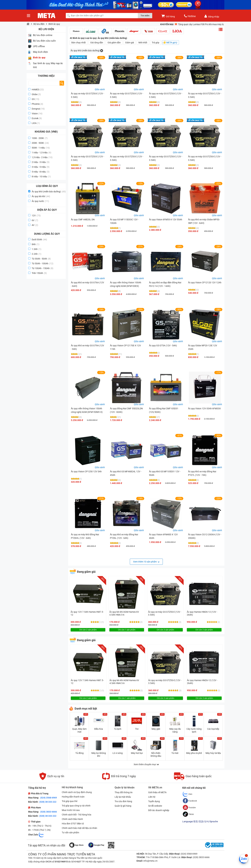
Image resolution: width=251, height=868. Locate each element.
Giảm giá (130, 43)
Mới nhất (143, 43)
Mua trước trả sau (71, 810)
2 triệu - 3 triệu (41, 162)
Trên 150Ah (39, 273)
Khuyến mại (167, 24)
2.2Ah (36, 254)
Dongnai (36, 109)
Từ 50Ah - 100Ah (43, 263)
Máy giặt (156, 729)
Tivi (137, 729)
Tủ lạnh (118, 729)
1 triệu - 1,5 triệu (41, 153)
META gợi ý (172, 43)
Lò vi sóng (118, 753)
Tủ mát (175, 753)
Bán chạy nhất (79, 43)
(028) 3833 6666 (48, 812)
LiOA (34, 123)
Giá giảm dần (114, 43)
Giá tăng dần (97, 43)
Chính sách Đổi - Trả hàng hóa (77, 815)
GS (33, 99)
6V (35, 220)
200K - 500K (40, 143)
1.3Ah (36, 249)
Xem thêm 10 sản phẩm (146, 562)
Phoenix (36, 104)
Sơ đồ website (155, 806)
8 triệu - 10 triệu (41, 177)
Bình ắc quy (54, 24)
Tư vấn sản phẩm (70, 833)
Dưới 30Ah (39, 240)
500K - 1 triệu (41, 148)
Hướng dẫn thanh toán (73, 797)
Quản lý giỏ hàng (123, 806)
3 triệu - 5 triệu (41, 167)
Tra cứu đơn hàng (123, 801)
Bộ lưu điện (39, 24)
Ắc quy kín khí (41, 196)
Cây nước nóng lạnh (194, 730)
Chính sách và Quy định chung (77, 792)
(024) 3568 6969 (48, 798)
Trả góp (156, 43)
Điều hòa (99, 729)
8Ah (36, 244)
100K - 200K (40, 138)
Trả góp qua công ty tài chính (76, 806)
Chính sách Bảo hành (72, 819)
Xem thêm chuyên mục (146, 764)
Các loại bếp (213, 729)
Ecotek (35, 118)
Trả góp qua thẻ (70, 801)
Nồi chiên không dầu (156, 754)
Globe (35, 94)
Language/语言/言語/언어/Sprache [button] (200, 821)
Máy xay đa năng (175, 730)
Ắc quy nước (40, 201)
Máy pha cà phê (194, 753)
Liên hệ (152, 797)
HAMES (35, 90)
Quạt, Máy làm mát (79, 730)
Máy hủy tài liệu (213, 753)
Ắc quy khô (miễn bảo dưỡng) (49, 192)
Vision (35, 114)
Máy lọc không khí (99, 754)
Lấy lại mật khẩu (123, 797)
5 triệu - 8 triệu (41, 172)
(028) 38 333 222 (48, 802)
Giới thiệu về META (157, 792)
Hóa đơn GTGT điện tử (73, 824)
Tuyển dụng (154, 801)
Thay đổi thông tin (124, 792)
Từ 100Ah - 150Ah (43, 268)
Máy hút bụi (137, 753)
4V (35, 225)
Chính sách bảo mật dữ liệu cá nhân (79, 828)
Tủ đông (79, 753)
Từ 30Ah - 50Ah (41, 259)
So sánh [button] (101, 89)
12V (36, 216)
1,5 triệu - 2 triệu (42, 157)
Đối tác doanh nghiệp (159, 810)
